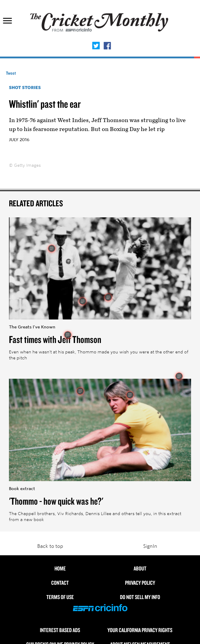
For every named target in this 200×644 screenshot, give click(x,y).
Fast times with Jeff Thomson (55, 339)
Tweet (11, 73)
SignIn (150, 546)
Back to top (50, 546)
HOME (60, 568)
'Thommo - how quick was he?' (56, 501)
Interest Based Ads (60, 630)
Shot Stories (25, 88)
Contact (60, 583)
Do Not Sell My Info (140, 597)
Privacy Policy (140, 583)
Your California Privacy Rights (140, 630)
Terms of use (60, 597)
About (140, 568)
